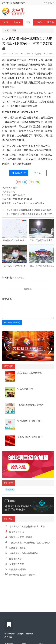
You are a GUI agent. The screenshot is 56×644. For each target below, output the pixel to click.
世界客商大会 (15, 559)
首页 (6, 22)
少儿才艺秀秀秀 (16, 564)
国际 (28, 22)
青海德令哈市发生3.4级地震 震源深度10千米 (15, 240)
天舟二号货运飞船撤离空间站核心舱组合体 (41, 240)
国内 (39, 22)
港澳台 (50, 22)
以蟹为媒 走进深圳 (18, 569)
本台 (17, 22)
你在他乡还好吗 (16, 532)
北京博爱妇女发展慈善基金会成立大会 (27, 526)
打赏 (38, 173)
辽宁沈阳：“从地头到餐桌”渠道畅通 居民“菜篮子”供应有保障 (15, 266)
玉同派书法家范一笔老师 (21, 537)
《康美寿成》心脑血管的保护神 (24, 553)
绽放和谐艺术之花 (17, 548)
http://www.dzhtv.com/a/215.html (28, 203)
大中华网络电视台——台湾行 (22, 575)
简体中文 (49, 3)
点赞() (19, 173)
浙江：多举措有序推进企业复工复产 (41, 266)
